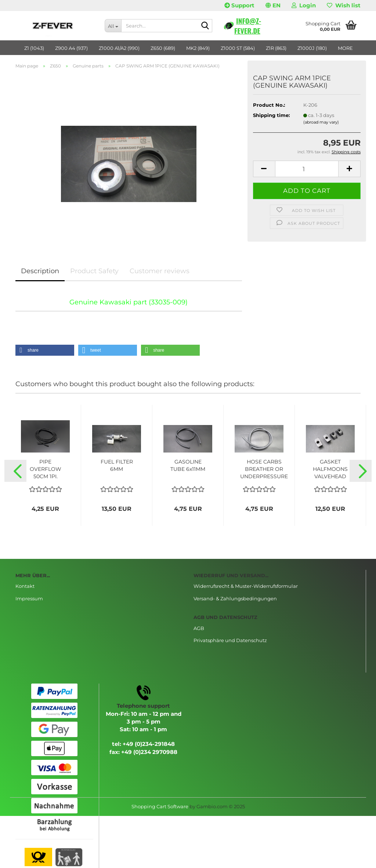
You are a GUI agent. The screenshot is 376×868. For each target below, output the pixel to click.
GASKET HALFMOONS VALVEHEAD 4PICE (330, 469)
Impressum (29, 598)
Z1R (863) (276, 48)
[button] (273, 6)
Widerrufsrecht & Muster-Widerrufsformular (246, 586)
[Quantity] (307, 169)
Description (40, 271)
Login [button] (304, 5)
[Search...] (113, 26)
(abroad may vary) (321, 122)
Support (239, 5)
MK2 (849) (198, 48)
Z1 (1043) (34, 48)
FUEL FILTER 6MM (117, 465)
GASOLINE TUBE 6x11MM (188, 465)
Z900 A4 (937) (71, 48)
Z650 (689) (163, 48)
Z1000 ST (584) (238, 48)
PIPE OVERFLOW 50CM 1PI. (46, 469)
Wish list (344, 5)
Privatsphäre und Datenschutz (230, 640)
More (345, 48)
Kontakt (25, 586)
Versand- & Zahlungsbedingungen (235, 598)
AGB (199, 628)
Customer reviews (160, 271)
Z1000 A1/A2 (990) (119, 48)
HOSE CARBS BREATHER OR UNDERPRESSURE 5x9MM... (264, 469)
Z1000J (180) (312, 48)
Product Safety (94, 271)
